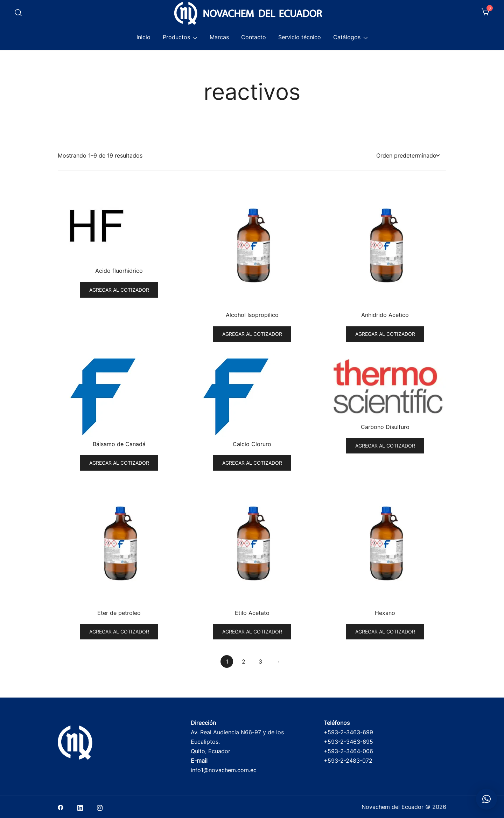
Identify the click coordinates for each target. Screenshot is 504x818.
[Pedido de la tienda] (408, 156)
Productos (176, 37)
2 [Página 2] (244, 661)
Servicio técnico (300, 37)
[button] (486, 799)
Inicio (143, 37)
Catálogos (347, 37)
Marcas (219, 37)
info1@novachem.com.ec (224, 770)
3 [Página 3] (260, 661)
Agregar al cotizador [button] (119, 290)
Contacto (254, 37)
